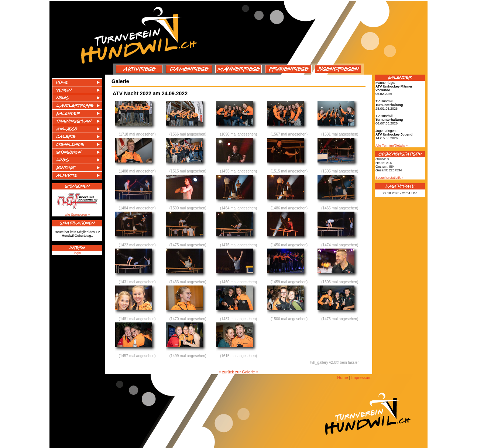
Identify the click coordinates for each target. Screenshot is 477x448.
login (77, 253)
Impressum (361, 377)
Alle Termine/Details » (392, 146)
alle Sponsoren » (78, 215)
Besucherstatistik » (390, 178)
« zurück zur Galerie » (238, 372)
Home (342, 377)
